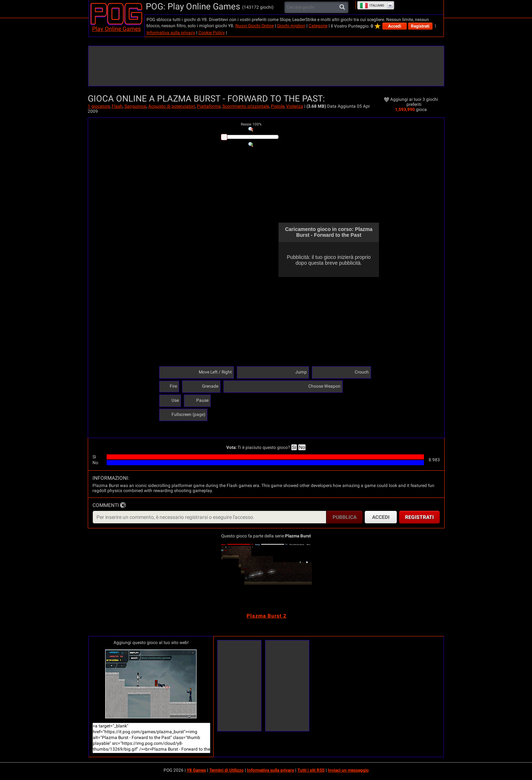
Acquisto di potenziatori (172, 106)
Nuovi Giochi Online (255, 26)
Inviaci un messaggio (348, 770)
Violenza (295, 106)
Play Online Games (116, 29)
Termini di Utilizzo (226, 770)
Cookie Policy (212, 33)
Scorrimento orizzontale (246, 106)
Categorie (318, 26)
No (302, 447)
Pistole (278, 106)
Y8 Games (196, 770)
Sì (294, 447)
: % (251, 124)
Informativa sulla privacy (171, 33)
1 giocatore (99, 106)
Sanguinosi (135, 106)
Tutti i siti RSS (311, 770)
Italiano (372, 5)
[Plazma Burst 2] (267, 578)
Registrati (420, 26)
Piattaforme (209, 106)
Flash (117, 106)
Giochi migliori (291, 26)
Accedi (395, 26)
